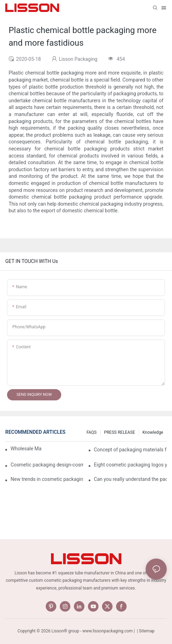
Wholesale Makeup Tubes (26, 449)
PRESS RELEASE (120, 432)
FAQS (92, 432)
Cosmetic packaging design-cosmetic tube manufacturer (47, 465)
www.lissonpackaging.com (107, 631)
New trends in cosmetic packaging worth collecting (47, 479)
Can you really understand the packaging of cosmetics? (130, 479)
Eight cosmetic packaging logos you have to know (130, 465)
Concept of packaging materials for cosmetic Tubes (130, 450)
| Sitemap (145, 631)
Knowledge (153, 432)
